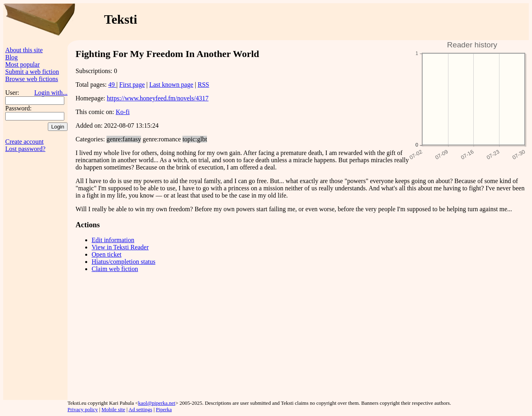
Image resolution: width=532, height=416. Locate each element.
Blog (11, 57)
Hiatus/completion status (124, 262)
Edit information (113, 240)
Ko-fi (123, 112)
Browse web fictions (32, 79)
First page (132, 85)
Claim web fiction (115, 269)
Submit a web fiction (32, 72)
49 (113, 85)
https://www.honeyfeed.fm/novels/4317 (158, 98)
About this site (24, 50)
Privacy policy (83, 409)
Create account (25, 142)
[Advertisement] (374, 22)
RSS (203, 85)
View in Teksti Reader (120, 247)
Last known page (171, 85)
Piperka (164, 409)
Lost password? (25, 149)
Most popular (23, 64)
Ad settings (140, 409)
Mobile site (114, 409)
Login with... (51, 93)
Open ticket (106, 254)
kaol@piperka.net (157, 403)
